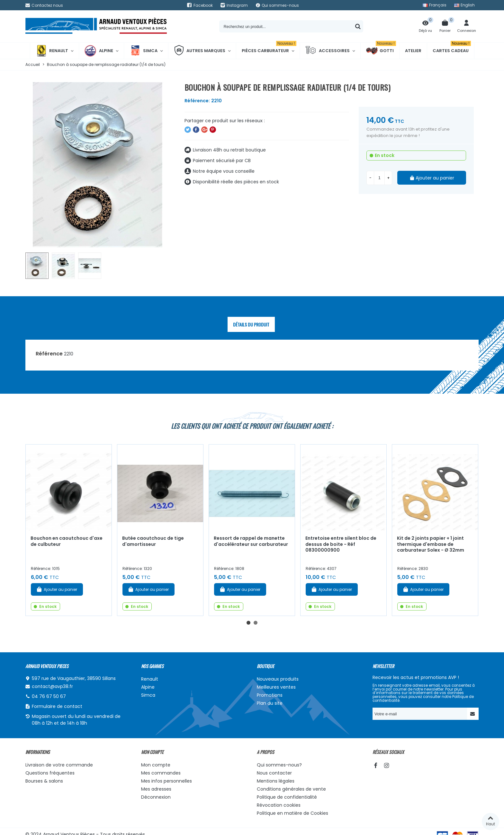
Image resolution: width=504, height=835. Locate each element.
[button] (248, 623)
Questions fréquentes (50, 773)
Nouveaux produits (278, 679)
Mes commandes (161, 773)
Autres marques (200, 51)
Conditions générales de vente (291, 789)
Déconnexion (156, 797)
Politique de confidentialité (287, 797)
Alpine (99, 51)
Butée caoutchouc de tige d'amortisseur (153, 541)
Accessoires (328, 51)
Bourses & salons (44, 781)
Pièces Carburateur (269, 48)
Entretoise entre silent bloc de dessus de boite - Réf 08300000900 (341, 544)
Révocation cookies (279, 805)
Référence (49, 354)
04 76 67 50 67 (49, 696)
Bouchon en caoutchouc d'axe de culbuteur (67, 541)
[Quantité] (379, 178)
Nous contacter (274, 773)
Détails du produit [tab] (251, 324)
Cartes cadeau (452, 48)
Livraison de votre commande (59, 765)
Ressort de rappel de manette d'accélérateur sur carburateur (251, 541)
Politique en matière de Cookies (292, 813)
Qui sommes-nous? (279, 765)
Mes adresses (156, 789)
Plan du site (270, 703)
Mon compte (156, 765)
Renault (52, 51)
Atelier (413, 51)
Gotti (381, 51)
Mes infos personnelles (166, 781)
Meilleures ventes (276, 687)
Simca (144, 51)
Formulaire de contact (57, 706)
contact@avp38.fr (52, 686)
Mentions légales (276, 781)
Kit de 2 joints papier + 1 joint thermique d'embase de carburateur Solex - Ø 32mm (431, 544)
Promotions (270, 695)
